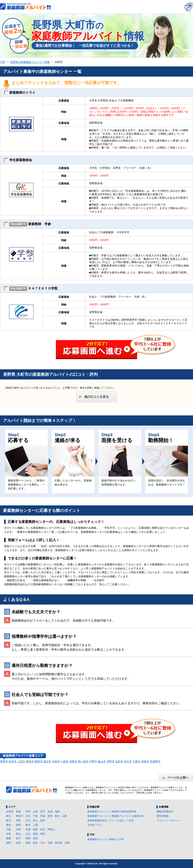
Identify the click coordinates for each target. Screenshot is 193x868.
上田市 (21, 761)
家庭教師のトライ (20, 93)
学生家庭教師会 (18, 160)
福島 (57, 812)
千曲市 (136, 761)
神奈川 (20, 816)
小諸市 (65, 761)
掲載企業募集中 (165, 812)
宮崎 (50, 843)
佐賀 (18, 843)
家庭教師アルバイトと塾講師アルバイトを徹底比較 (115, 816)
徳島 (28, 838)
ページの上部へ (178, 778)
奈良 (43, 829)
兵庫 (18, 829)
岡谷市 (30, 761)
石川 (28, 820)
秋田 (28, 812)
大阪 (9, 829)
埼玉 (28, 816)
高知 (35, 838)
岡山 (18, 834)
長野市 (4, 761)
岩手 (43, 812)
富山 (35, 820)
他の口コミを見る (96, 397)
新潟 (9, 820)
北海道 (10, 812)
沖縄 (67, 843)
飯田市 (39, 761)
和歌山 (51, 829)
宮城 (50, 812)
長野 (18, 820)
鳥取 (43, 834)
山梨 (65, 816)
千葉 (35, 816)
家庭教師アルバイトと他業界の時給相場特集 (112, 812)
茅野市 (111, 761)
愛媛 (9, 838)
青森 (18, 812)
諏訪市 (47, 761)
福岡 (9, 843)
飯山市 (102, 761)
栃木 (57, 816)
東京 (9, 816)
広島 (9, 834)
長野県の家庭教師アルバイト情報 (30, 62)
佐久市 (128, 761)
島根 (35, 834)
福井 (43, 820)
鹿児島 (59, 843)
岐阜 (28, 825)
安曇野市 (155, 761)
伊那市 (73, 761)
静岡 (18, 825)
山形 (35, 812)
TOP (3, 62)
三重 (35, 825)
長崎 (28, 843)
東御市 (145, 761)
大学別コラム (95, 825)
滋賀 (35, 829)
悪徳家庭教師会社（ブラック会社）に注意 (111, 820)
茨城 (43, 816)
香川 (18, 838)
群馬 (50, 816)
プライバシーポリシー (169, 820)
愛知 (9, 825)
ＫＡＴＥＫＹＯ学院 (31, 289)
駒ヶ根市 (83, 761)
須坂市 (56, 761)
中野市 (93, 761)
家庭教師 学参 (28, 224)
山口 (28, 834)
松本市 (13, 761)
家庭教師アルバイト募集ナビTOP (106, 839)
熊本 (35, 843)
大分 (43, 843)
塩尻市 (119, 761)
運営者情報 (163, 816)
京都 (28, 829)
